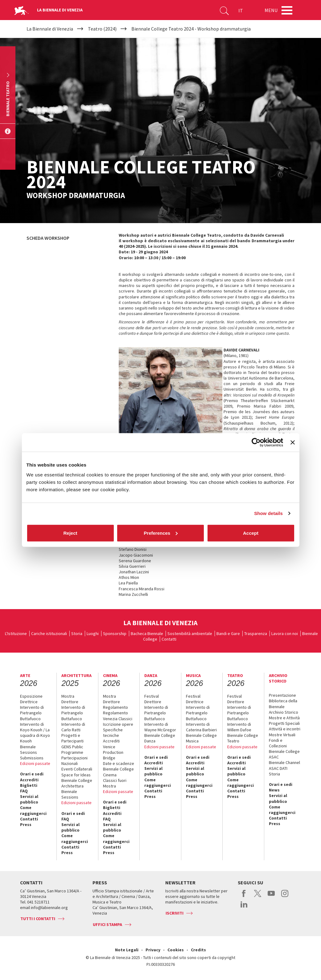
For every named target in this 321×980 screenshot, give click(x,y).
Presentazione (282, 695)
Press (26, 824)
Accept (251, 533)
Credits (198, 950)
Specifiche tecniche (113, 733)
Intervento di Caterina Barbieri (201, 727)
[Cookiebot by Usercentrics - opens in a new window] (256, 442)
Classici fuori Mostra (115, 783)
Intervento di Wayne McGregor (160, 727)
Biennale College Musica (201, 738)
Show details (268, 513)
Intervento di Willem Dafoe (239, 727)
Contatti (169, 639)
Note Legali (127, 950)
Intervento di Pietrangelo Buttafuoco (32, 713)
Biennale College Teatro (243, 738)
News (274, 790)
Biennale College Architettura (77, 783)
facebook (244, 897)
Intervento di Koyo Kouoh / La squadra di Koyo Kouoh (35, 733)
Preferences (161, 533)
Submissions (32, 758)
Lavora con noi (285, 633)
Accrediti (29, 780)
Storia (77, 633)
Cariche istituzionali (49, 633)
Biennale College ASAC (284, 754)
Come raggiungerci (33, 810)
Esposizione (31, 696)
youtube (271, 897)
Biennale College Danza (160, 738)
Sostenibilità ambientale (190, 633)
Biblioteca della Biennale (283, 704)
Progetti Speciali (284, 723)
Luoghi (93, 633)
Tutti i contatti (38, 919)
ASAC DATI (278, 768)
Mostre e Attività (284, 718)
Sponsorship (115, 633)
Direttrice (29, 702)
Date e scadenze (119, 763)
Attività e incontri (285, 729)
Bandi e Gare (228, 633)
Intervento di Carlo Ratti (73, 727)
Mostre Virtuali (282, 735)
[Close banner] (293, 442)
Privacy (153, 950)
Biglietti (29, 785)
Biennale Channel (284, 762)
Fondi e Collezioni (278, 743)
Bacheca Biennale (147, 633)
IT (241, 10)
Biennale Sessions (29, 750)
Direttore (70, 702)
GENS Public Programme (72, 750)
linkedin (244, 907)
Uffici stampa (107, 924)
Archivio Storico (284, 712)
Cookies (176, 950)
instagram (285, 897)
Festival (152, 696)
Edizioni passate (35, 763)
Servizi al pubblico (29, 799)
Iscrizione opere (118, 724)
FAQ (24, 791)
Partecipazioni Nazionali (74, 761)
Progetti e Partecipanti (72, 738)
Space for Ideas (76, 775)
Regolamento (115, 707)
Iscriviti (175, 913)
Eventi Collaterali (77, 769)
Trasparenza (256, 633)
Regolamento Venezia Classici (118, 716)
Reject (70, 533)
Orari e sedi (32, 774)
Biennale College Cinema (118, 772)
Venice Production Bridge (113, 752)
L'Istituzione (16, 633)
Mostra (68, 696)
